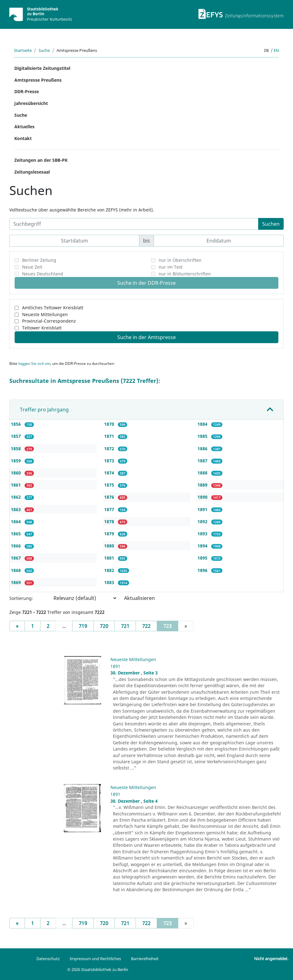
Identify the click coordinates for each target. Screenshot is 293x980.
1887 (203, 461)
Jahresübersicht (31, 103)
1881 (110, 558)
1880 (110, 546)
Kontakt (23, 138)
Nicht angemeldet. (271, 959)
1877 (110, 509)
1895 (203, 558)
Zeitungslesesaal (32, 172)
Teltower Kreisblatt (42, 328)
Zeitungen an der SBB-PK (41, 160)
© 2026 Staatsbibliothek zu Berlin (98, 969)
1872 (110, 449)
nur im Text (171, 267)
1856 (16, 424)
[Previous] (17, 626)
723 (171, 626)
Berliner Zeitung (39, 260)
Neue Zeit (32, 267)
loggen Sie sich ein (34, 363)
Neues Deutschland (43, 274)
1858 (16, 449)
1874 (110, 473)
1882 (110, 570)
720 (104, 626)
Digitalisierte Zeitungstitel (42, 68)
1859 (16, 461)
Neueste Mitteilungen (45, 314)
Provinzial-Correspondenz (49, 321)
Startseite (23, 50)
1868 (16, 570)
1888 (203, 473)
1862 (16, 497)
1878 (110, 522)
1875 (110, 485)
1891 (203, 509)
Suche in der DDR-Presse (146, 283)
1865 (16, 534)
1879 (110, 534)
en (276, 50)
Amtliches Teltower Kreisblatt (53, 308)
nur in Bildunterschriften (185, 274)
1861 (16, 485)
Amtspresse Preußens (38, 80)
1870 (110, 424)
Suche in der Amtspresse (146, 337)
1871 (110, 436)
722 (146, 626)
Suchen (271, 224)
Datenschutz (48, 959)
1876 (110, 497)
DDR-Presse (27, 91)
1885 (203, 436)
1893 (203, 534)
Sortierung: (21, 598)
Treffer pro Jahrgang (44, 410)
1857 (16, 436)
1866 (16, 546)
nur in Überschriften (180, 260)
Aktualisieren (140, 598)
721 (125, 626)
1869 (16, 582)
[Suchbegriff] (134, 224)
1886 (203, 449)
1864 (16, 522)
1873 (110, 461)
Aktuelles (24, 127)
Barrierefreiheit (145, 959)
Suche (44, 50)
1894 (203, 546)
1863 (16, 509)
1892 (203, 522)
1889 (203, 485)
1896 (203, 570)
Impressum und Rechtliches (95, 959)
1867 (16, 558)
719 (83, 626)
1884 (203, 424)
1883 (110, 582)
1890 (203, 497)
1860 (16, 473)
